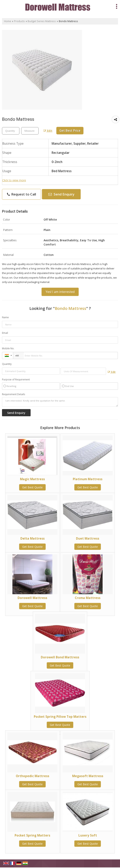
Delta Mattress (32, 539)
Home (8, 21)
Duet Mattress (88, 539)
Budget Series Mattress (42, 21)
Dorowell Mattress (32, 598)
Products (19, 21)
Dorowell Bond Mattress (60, 657)
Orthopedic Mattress (32, 776)
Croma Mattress (88, 598)
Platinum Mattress (88, 479)
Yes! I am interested (60, 292)
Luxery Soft (88, 835)
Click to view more (14, 180)
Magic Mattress (32, 479)
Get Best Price (70, 131)
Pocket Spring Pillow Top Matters (60, 717)
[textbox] (30, 131)
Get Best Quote (32, 487)
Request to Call (21, 194)
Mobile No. (8, 348)
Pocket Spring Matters (32, 835)
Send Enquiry (61, 194)
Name (5, 317)
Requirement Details (13, 394)
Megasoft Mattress (88, 776)
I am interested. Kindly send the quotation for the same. (60, 402)
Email (5, 333)
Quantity (7, 364)
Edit (48, 131)
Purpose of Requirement (16, 380)
